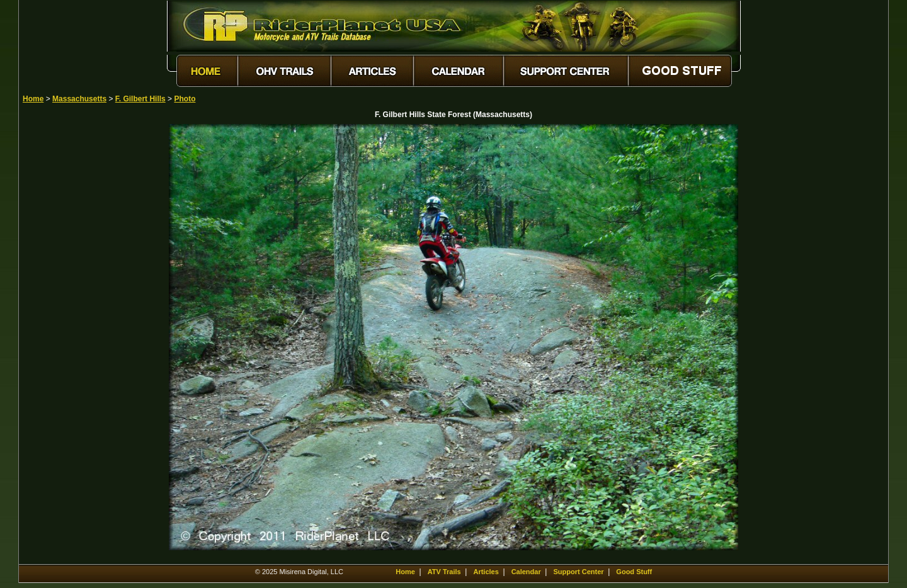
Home (33, 99)
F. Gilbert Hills (140, 99)
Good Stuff (634, 572)
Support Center (579, 572)
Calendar (526, 572)
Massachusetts (79, 99)
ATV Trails (444, 572)
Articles (486, 572)
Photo (185, 99)
